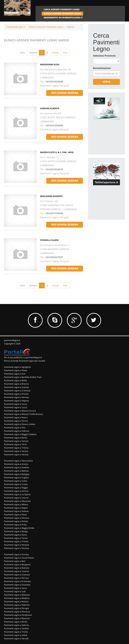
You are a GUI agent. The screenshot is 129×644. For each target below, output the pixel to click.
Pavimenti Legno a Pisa (15, 428)
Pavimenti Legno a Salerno (16, 625)
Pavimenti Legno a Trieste (16, 541)
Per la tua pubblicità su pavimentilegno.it (23, 357)
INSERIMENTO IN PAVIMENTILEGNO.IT (63, 18)
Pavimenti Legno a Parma (16, 421)
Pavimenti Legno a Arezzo (16, 464)
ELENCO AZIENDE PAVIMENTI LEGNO (62, 14)
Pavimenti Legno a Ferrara (16, 578)
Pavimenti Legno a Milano (16, 504)
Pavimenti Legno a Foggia (16, 488)
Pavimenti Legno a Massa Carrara (20, 411)
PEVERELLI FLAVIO (49, 240)
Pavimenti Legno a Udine (16, 635)
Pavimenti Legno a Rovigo (16, 531)
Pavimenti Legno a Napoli (16, 508)
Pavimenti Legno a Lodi (15, 591)
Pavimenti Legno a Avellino (17, 467)
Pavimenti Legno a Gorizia (16, 491)
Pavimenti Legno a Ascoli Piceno (19, 558)
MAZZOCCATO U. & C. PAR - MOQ (57, 152)
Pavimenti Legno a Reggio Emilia (19, 528)
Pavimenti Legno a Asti (15, 374)
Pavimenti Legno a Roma (16, 438)
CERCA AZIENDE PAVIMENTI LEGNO (62, 10)
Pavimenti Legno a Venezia (17, 545)
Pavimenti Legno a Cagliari (16, 478)
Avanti (56, 53)
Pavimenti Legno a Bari (15, 561)
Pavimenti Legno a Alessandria (18, 461)
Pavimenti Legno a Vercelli (16, 639)
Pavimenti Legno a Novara (16, 602)
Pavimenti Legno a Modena (17, 598)
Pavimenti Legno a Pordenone (18, 615)
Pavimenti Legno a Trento (16, 632)
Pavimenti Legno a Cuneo (16, 484)
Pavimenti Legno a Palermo (17, 605)
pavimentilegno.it (12, 340)
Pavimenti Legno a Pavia (15, 515)
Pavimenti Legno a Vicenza (16, 548)
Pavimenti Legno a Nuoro (16, 417)
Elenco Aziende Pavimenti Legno (46, 27)
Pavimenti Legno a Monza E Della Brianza (23, 414)
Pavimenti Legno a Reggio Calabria (20, 434)
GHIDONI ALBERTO (50, 108)
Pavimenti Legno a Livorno (16, 498)
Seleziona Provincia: (104, 56)
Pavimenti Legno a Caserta (17, 571)
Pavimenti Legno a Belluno (16, 471)
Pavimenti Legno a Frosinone (17, 581)
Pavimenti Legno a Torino (16, 538)
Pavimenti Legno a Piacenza (17, 612)
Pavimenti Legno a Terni (15, 444)
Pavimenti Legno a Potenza (17, 431)
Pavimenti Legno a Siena (15, 535)
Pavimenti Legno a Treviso (16, 448)
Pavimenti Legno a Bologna (17, 474)
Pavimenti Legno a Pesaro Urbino (20, 424)
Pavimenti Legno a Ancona (16, 554)
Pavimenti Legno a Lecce (16, 588)
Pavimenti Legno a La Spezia (17, 494)
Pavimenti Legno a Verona (16, 454)
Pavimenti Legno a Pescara (17, 518)
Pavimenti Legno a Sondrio (16, 628)
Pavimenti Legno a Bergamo (17, 565)
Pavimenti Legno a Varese (16, 451)
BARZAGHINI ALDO (50, 65)
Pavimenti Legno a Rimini (16, 622)
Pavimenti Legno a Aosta (16, 370)
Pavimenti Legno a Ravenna (17, 618)
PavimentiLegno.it (16, 27)
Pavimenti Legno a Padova (16, 511)
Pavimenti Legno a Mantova (17, 595)
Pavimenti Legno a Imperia (16, 401)
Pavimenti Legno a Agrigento (17, 367)
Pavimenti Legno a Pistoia (16, 521)
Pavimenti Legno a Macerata (17, 501)
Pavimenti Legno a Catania (16, 387)
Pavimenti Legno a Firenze (16, 394)
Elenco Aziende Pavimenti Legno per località (25, 361)
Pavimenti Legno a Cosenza (17, 575)
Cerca (107, 82)
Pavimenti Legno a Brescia (16, 384)
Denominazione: (102, 68)
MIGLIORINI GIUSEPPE (51, 196)
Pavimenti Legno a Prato (15, 525)
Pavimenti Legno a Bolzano (17, 568)
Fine (65, 53)
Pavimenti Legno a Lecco (16, 404)
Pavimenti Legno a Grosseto (17, 585)
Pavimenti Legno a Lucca (16, 407)
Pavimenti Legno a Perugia (16, 608)
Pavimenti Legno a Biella (15, 380)
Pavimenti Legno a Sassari (16, 441)
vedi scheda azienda (65, 93)
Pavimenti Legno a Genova (16, 397)
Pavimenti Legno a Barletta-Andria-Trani (23, 377)
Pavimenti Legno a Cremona (17, 391)
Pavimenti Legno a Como (16, 481)
